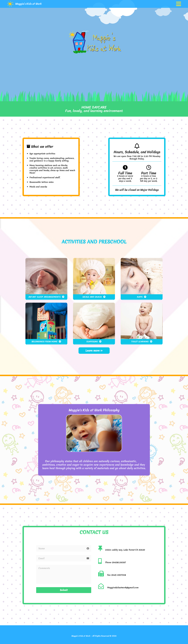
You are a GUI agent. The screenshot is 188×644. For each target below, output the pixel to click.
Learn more (94, 351)
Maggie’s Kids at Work (29, 4)
